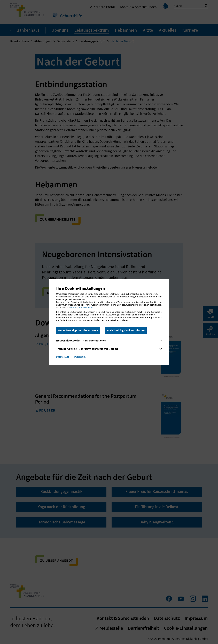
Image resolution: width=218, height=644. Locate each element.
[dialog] (109, 322)
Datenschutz (63, 357)
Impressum (80, 357)
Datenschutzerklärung (82, 307)
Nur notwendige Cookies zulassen (78, 330)
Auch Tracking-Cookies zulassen (126, 330)
